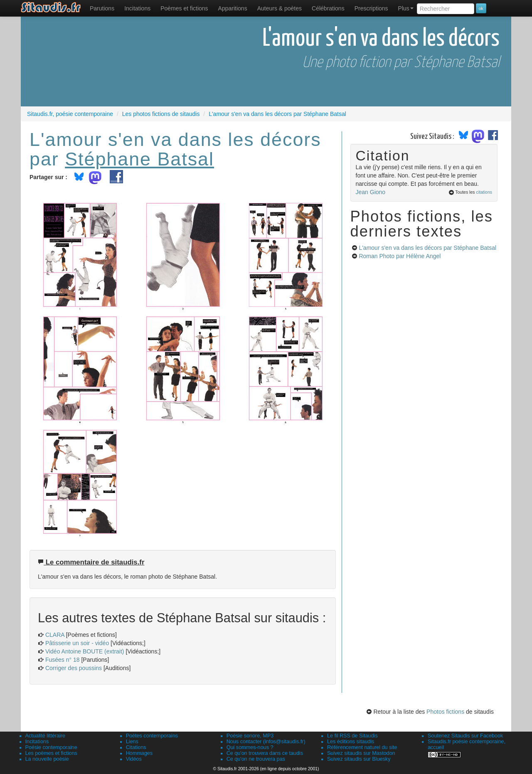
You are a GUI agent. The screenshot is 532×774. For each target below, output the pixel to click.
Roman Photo (400, 256)
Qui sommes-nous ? (250, 747)
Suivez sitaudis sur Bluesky (359, 759)
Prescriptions (371, 8)
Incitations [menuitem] (137, 8)
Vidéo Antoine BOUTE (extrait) (85, 651)
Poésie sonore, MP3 (250, 736)
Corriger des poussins (74, 668)
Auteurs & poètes (280, 8)
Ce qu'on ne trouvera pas (256, 759)
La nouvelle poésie (47, 759)
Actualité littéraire (46, 736)
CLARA (55, 635)
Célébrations (328, 8)
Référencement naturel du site (362, 747)
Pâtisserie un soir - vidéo (77, 643)
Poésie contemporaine (51, 747)
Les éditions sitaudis (351, 742)
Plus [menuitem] (406, 8)
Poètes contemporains (152, 736)
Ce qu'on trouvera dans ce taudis (265, 753)
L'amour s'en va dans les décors (427, 248)
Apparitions (233, 8)
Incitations (37, 742)
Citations (136, 747)
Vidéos (134, 759)
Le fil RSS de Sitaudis (352, 736)
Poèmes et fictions (184, 8)
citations (484, 192)
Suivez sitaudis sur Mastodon (361, 753)
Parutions (102, 8)
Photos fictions (445, 712)
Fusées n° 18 (63, 660)
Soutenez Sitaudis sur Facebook (465, 736)
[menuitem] (102, 8)
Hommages (139, 753)
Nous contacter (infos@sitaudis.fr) (266, 742)
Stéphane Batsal (139, 159)
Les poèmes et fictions (51, 753)
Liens (132, 742)
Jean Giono (371, 192)
